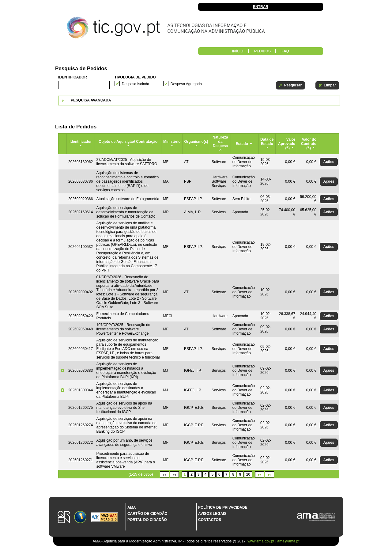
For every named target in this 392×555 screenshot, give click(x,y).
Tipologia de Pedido (135, 77)
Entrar (261, 7)
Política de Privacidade (223, 507)
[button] (290, 85)
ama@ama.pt (288, 541)
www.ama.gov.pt (261, 541)
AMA (132, 507)
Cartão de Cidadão (147, 514)
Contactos (210, 520)
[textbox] (84, 85)
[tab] (199, 101)
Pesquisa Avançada (91, 100)
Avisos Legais (212, 514)
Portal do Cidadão (147, 520)
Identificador (73, 77)
